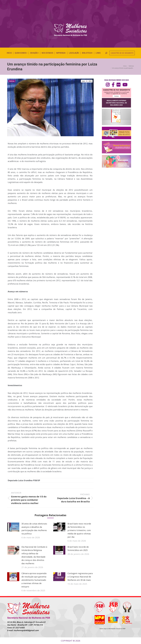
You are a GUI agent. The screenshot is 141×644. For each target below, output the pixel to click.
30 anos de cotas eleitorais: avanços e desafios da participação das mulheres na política (34, 529)
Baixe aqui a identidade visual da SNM (113, 629)
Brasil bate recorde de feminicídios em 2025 (78, 548)
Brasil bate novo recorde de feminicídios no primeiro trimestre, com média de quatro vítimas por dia (79, 530)
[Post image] (13, 527)
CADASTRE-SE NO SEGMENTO (122, 53)
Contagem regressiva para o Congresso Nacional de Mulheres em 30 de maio (80, 577)
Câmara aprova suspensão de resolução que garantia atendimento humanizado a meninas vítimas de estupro (34, 580)
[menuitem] (9, 53)
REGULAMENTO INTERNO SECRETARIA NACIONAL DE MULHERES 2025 (116, 103)
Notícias (12, 81)
